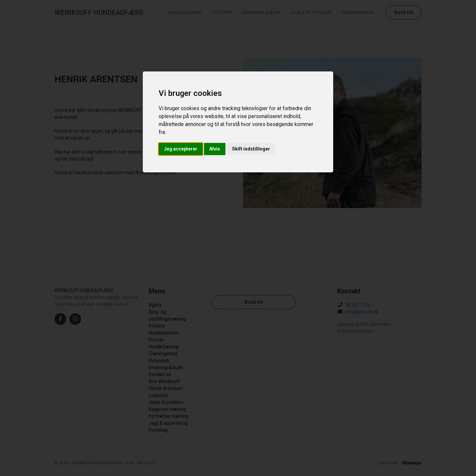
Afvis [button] (215, 149)
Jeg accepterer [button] (181, 149)
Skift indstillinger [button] (251, 149)
